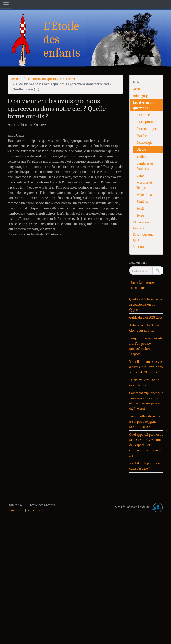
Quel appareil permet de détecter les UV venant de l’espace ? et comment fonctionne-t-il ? (146, 445)
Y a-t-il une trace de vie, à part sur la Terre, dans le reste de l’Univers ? (146, 367)
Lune (140, 176)
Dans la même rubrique (142, 285)
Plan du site (16, 510)
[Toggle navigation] (6, 4)
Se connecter (35, 510)
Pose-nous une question (143, 237)
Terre (140, 215)
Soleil (140, 209)
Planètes (143, 202)
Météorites (144, 195)
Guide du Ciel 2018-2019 (146, 318)
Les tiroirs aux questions (44, 79)
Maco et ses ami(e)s (141, 225)
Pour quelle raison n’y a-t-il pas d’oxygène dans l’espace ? (145, 422)
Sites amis (140, 247)
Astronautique (147, 129)
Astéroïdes (144, 115)
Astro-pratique (147, 122)
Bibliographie (143, 96)
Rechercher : (138, 262)
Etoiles (141, 157)
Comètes (142, 136)
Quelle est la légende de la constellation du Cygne (146, 305)
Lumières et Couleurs (145, 166)
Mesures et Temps (144, 185)
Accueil (16, 79)
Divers (70, 79)
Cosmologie (145, 143)
